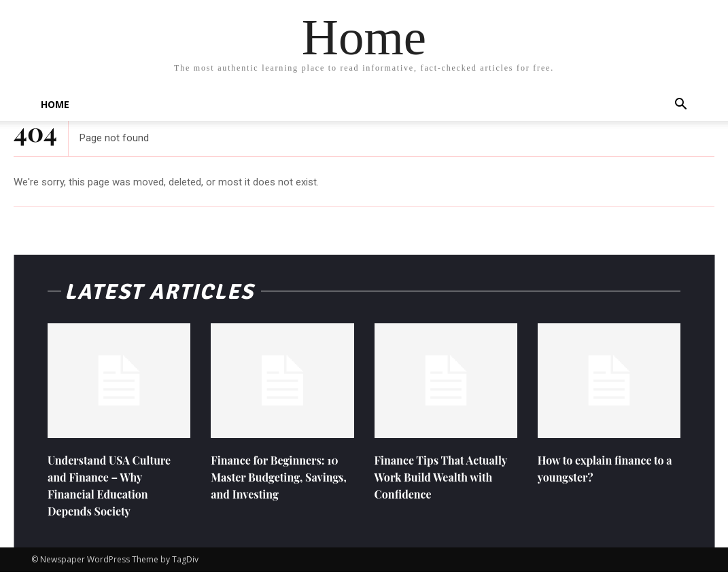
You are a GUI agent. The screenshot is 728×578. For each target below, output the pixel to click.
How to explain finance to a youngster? (609, 474)
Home (55, 104)
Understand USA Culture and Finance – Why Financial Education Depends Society (117, 491)
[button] (681, 106)
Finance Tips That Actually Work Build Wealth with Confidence (441, 482)
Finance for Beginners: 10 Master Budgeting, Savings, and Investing (275, 482)
